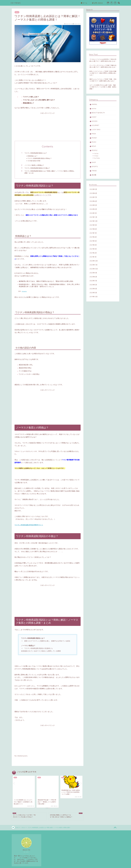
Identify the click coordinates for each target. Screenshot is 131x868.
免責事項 (30, 866)
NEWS (17, 12)
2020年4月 (93, 289)
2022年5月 (93, 205)
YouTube (97, 158)
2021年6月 (93, 237)
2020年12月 (94, 261)
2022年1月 (93, 213)
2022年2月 (93, 209)
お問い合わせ (97, 3)
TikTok (96, 153)
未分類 (94, 175)
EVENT (94, 117)
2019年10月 (94, 297)
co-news (16, 3)
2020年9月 (93, 273)
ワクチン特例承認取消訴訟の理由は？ (40, 158)
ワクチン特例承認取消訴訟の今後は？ (37, 168)
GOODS (95, 121)
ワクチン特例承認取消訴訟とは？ (36, 153)
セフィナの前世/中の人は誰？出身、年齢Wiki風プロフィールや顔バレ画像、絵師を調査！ (103, 87)
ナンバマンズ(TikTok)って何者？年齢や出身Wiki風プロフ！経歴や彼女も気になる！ (103, 66)
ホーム (84, 3)
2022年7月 (93, 197)
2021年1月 (93, 257)
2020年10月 (94, 269)
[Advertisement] (48, 128)
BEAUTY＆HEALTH (98, 113)
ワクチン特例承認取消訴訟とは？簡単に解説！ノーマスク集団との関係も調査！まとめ (49, 172)
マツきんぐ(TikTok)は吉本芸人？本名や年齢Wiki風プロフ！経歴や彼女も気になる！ (103, 60)
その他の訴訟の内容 (34, 161)
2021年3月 (93, 249)
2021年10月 (94, 221)
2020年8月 (93, 277)
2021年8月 (93, 229)
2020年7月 (93, 281)
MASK (94, 134)
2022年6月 (93, 201)
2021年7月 (93, 233)
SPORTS (95, 167)
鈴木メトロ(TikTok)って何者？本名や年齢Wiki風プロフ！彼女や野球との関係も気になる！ (103, 73)
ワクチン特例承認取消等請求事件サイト (29, 525)
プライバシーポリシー (19, 866)
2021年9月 (93, 225)
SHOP (94, 162)
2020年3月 (93, 293)
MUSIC (94, 142)
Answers (24, 291)
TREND (94, 171)
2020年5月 (93, 285)
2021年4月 (93, 245)
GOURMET (95, 125)
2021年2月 (93, 253)
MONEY (94, 138)
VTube (96, 156)
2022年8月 (93, 193)
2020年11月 (94, 265)
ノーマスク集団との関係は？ (34, 165)
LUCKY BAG (96, 130)
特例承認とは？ (33, 156)
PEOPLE (95, 150)
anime (94, 109)
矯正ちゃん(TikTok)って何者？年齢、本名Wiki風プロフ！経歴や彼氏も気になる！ (103, 80)
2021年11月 (93, 217)
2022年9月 (93, 189)
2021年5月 (93, 241)
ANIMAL (95, 104)
